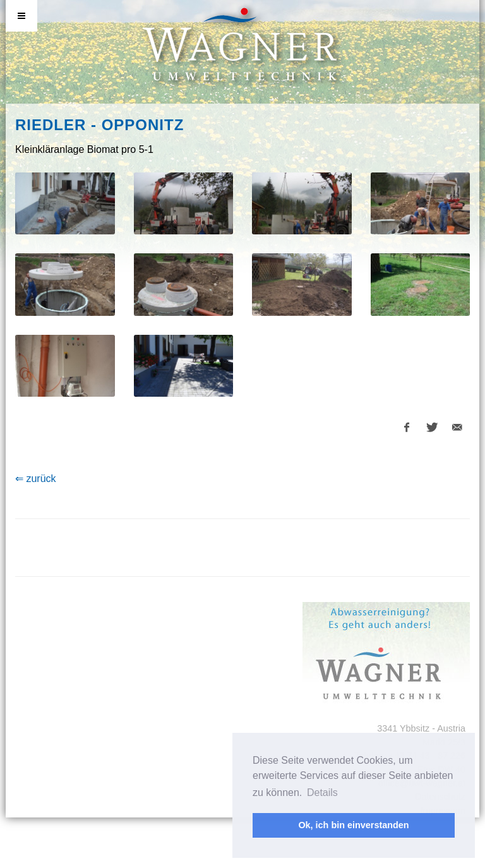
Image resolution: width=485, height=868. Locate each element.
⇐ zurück (36, 479)
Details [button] (322, 793)
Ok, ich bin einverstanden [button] (353, 825)
